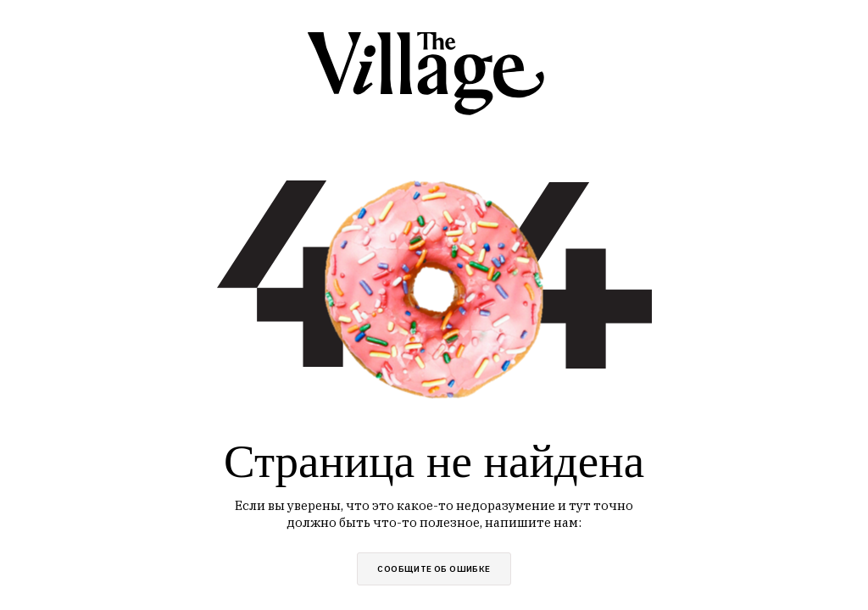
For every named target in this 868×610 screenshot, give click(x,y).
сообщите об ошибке (434, 569)
